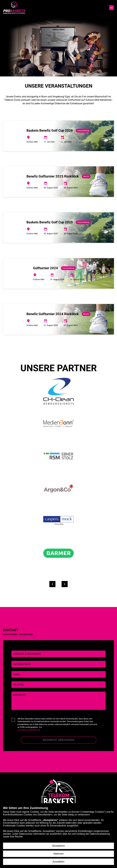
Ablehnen (58, 854)
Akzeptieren (59, 846)
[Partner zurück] (52, 584)
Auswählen (58, 862)
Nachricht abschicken (58, 740)
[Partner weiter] (65, 584)
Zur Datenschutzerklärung (29, 730)
